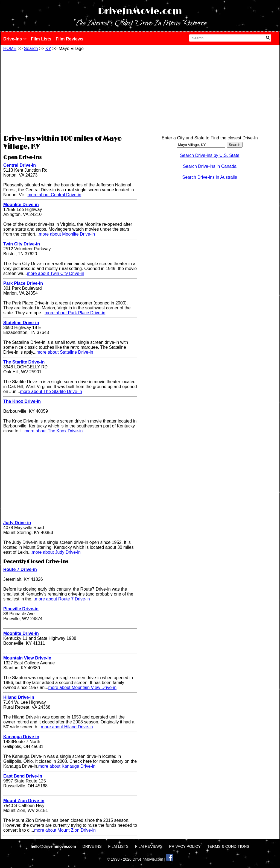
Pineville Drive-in (21, 609)
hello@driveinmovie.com (54, 846)
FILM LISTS (119, 846)
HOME (10, 49)
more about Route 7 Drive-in (62, 599)
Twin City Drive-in (22, 244)
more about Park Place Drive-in (75, 313)
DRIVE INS (92, 846)
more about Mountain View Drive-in (83, 687)
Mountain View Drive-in (27, 658)
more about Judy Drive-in (56, 552)
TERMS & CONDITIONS (228, 846)
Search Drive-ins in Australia (210, 177)
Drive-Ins (15, 39)
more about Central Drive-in (55, 195)
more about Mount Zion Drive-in (65, 830)
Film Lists (41, 39)
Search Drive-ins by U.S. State (210, 155)
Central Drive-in (20, 165)
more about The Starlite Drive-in (51, 392)
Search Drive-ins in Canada (210, 166)
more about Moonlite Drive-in (67, 234)
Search (31, 49)
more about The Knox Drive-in (53, 431)
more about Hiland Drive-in (67, 727)
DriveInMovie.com (140, 11)
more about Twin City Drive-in (56, 273)
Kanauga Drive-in (21, 737)
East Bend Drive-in (23, 776)
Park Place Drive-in (23, 283)
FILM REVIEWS (149, 846)
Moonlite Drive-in (21, 205)
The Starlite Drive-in (24, 362)
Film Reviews (70, 39)
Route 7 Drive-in (20, 569)
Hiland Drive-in (19, 697)
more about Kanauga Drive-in (67, 766)
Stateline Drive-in (21, 323)
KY (48, 49)
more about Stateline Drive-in (65, 352)
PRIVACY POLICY (185, 846)
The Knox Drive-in (22, 401)
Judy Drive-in (17, 523)
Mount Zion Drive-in (24, 801)
